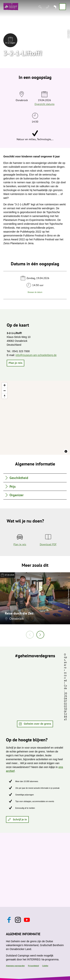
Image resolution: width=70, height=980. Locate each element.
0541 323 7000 (21, 351)
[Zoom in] (5, 385)
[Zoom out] (5, 391)
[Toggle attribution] (66, 451)
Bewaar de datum (35, 292)
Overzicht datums (45, 104)
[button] (15, 363)
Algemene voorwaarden (15, 966)
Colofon (45, 966)
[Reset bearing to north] (5, 396)
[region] (35, 418)
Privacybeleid (33, 966)
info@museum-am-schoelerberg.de (36, 355)
